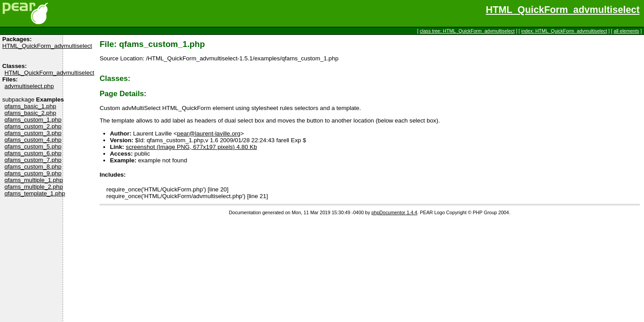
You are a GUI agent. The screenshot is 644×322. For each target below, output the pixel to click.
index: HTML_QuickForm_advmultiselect (564, 31)
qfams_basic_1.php (30, 106)
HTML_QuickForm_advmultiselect (563, 10)
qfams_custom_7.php (33, 160)
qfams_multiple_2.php (34, 187)
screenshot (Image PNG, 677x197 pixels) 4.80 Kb (191, 147)
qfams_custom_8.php (33, 167)
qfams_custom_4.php (33, 140)
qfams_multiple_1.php (34, 180)
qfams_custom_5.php (33, 146)
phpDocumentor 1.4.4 (394, 212)
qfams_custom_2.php (33, 126)
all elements (626, 31)
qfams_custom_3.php (33, 133)
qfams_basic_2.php (30, 113)
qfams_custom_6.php (33, 153)
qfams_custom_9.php (33, 173)
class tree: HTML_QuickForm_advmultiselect (467, 31)
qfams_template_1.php (35, 193)
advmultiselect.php (29, 86)
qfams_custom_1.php (33, 120)
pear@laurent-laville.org (209, 133)
